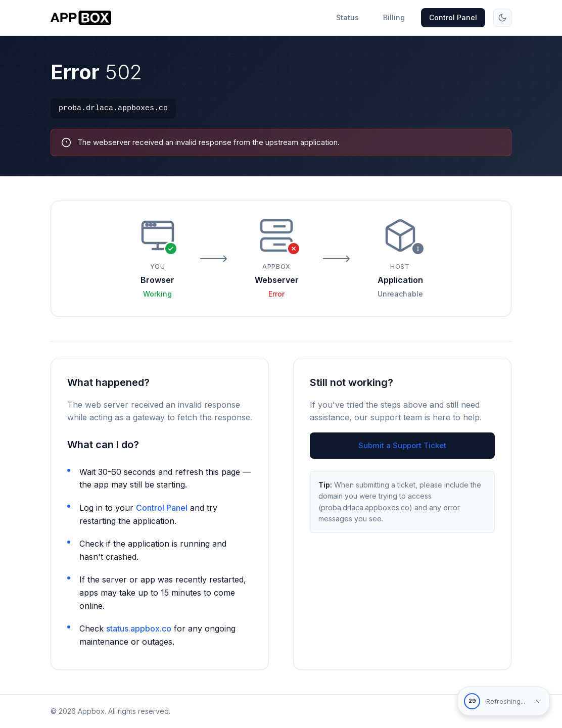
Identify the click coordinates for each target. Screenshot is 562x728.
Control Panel (453, 17)
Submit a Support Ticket (402, 445)
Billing (394, 17)
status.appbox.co (139, 628)
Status (347, 17)
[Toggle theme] (502, 18)
